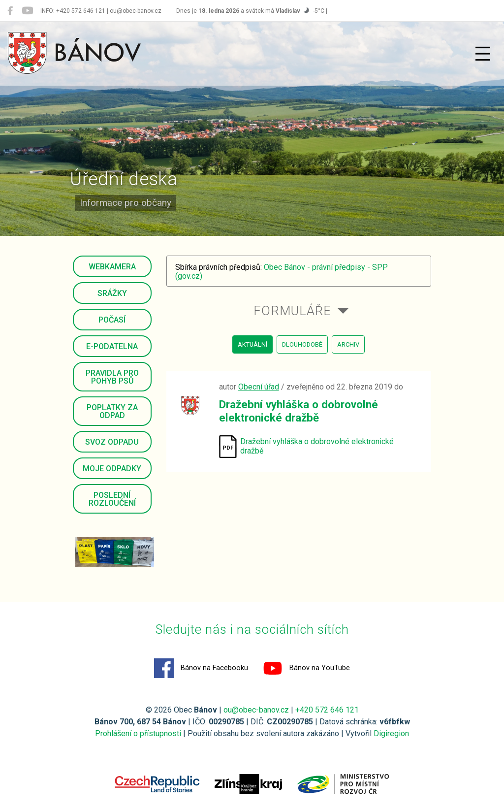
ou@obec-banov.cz (256, 710)
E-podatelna (112, 346)
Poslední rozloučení (112, 499)
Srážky (112, 293)
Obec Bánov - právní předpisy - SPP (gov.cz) (282, 272)
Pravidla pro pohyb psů (112, 377)
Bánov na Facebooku (201, 668)
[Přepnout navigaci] (483, 54)
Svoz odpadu (112, 442)
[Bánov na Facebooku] (10, 11)
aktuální (252, 344)
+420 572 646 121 (327, 710)
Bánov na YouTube (306, 668)
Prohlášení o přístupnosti (138, 733)
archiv (348, 344)
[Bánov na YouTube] (27, 11)
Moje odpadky (112, 469)
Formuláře (292, 311)
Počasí (112, 320)
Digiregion (391, 733)
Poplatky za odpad (112, 411)
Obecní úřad (259, 387)
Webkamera (112, 267)
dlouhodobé (302, 344)
